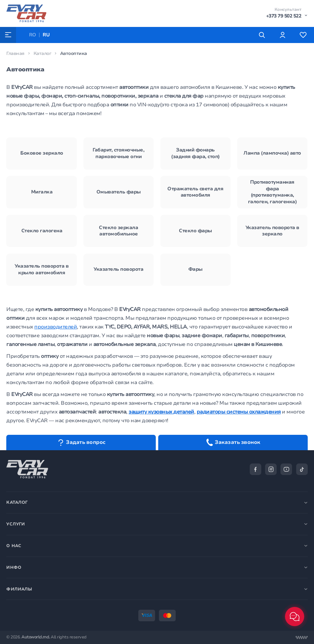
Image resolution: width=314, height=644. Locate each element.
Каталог (42, 54)
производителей (56, 327)
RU (46, 35)
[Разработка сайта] (302, 638)
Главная (15, 54)
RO (33, 35)
